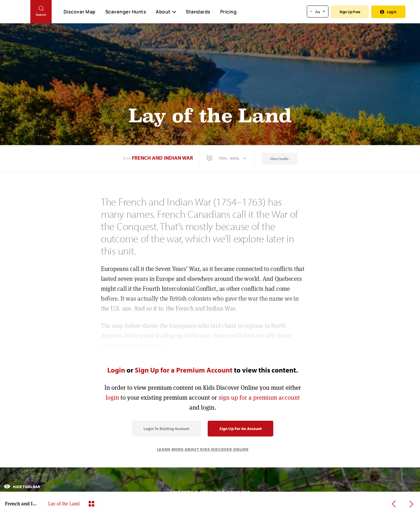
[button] (227, 158)
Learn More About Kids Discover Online (203, 449)
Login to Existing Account (166, 429)
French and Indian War (162, 158)
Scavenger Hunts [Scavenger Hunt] (126, 12)
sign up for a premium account (259, 397)
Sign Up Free (350, 12)
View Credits (279, 159)
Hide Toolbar (22, 487)
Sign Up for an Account (240, 429)
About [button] (166, 12)
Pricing (229, 12)
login (112, 397)
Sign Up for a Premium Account (184, 370)
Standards (198, 12)
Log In (388, 12)
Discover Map (80, 12)
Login (116, 370)
